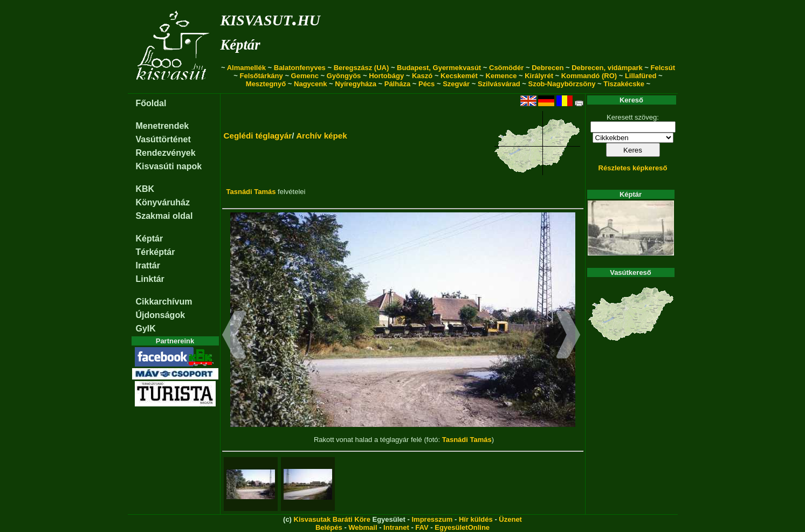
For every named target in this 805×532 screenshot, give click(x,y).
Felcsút (663, 68)
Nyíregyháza (356, 84)
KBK (145, 189)
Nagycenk (310, 84)
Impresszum (432, 519)
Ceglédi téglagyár (258, 136)
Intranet (396, 527)
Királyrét (539, 76)
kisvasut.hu (270, 18)
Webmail (363, 527)
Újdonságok (161, 315)
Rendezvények (166, 153)
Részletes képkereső (633, 168)
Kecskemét (459, 76)
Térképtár (156, 252)
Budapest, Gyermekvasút (439, 68)
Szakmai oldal (164, 216)
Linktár (150, 279)
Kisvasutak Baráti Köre (332, 519)
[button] (234, 336)
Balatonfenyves (300, 68)
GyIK (146, 329)
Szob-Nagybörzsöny (562, 84)
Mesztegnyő (266, 84)
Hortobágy (386, 76)
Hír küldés (476, 519)
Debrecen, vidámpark (607, 68)
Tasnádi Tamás (251, 192)
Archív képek (322, 136)
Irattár (148, 265)
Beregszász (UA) (362, 68)
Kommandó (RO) (589, 76)
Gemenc (305, 76)
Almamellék (246, 68)
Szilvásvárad (499, 84)
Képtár (240, 45)
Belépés (329, 527)
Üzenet (510, 519)
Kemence (501, 76)
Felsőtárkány (262, 76)
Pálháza (397, 84)
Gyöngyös (344, 76)
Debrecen (548, 68)
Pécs (426, 84)
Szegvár (456, 84)
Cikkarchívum (164, 302)
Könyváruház (163, 202)
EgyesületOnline (462, 527)
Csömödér (506, 68)
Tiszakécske (624, 84)
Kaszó (422, 76)
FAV (422, 527)
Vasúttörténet (163, 139)
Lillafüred (641, 76)
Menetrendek (163, 126)
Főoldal (151, 103)
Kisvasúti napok (169, 166)
